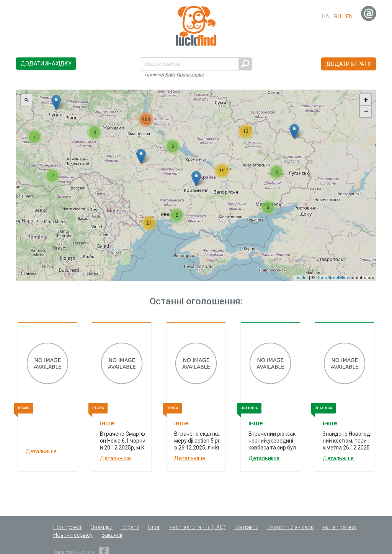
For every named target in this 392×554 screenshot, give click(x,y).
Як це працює (339, 527)
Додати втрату (349, 64)
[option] (47, 399)
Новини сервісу (73, 535)
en (349, 16)
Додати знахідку (46, 64)
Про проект (68, 527)
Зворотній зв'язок (290, 527)
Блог (154, 527)
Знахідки (102, 527)
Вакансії (112, 535)
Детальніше (41, 451)
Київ (170, 75)
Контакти (246, 527)
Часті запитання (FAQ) (197, 527)
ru (338, 16)
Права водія (190, 75)
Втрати (130, 527)
